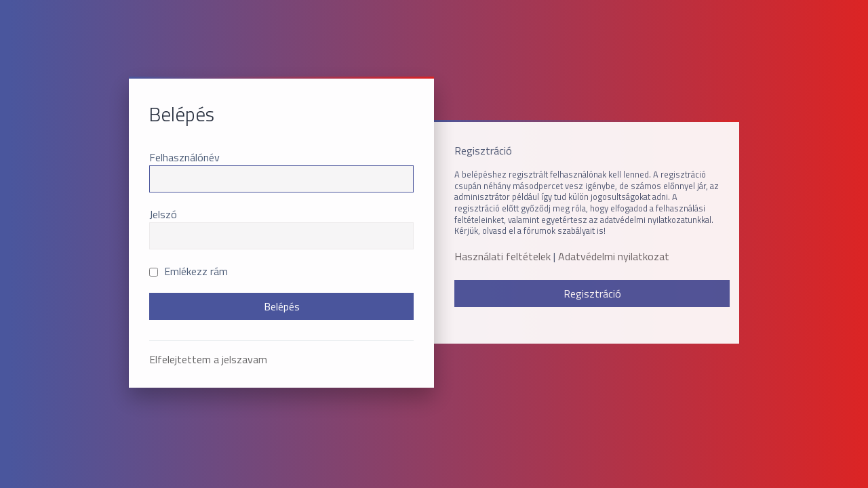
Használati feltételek (502, 257)
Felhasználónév (184, 157)
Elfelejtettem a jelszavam (208, 359)
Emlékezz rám (189, 271)
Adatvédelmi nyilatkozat (614, 257)
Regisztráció (592, 293)
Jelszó (163, 214)
